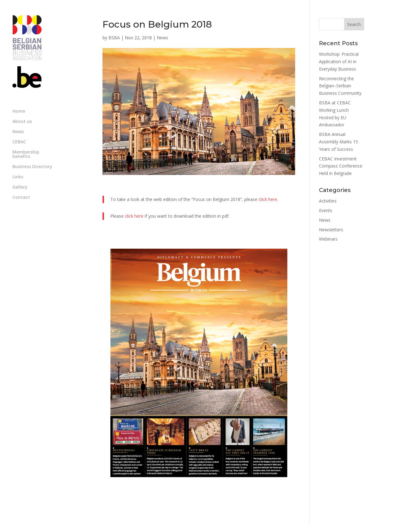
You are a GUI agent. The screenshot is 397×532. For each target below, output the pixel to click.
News (18, 132)
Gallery (20, 187)
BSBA (114, 38)
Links (18, 177)
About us (22, 122)
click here (268, 199)
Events (326, 210)
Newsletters (331, 230)
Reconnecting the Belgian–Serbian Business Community (340, 86)
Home (19, 111)
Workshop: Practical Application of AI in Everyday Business (339, 61)
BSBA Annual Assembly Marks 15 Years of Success (338, 142)
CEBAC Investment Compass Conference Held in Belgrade (341, 166)
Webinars (328, 239)
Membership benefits (26, 155)
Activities (328, 201)
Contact (21, 198)
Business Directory (32, 167)
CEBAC (19, 142)
